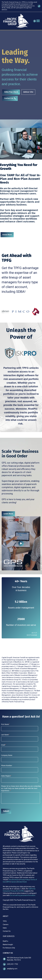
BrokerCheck (22, 882)
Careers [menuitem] (6, 924)
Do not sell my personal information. (23, 895)
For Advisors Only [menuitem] (9, 948)
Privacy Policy (25, 880)
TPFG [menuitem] (5, 921)
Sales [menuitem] (5, 928)
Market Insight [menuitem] (8, 945)
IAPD (8, 882)
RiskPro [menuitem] (5, 941)
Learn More (8, 514)
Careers (14, 882)
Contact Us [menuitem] (7, 931)
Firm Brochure (14, 880)
